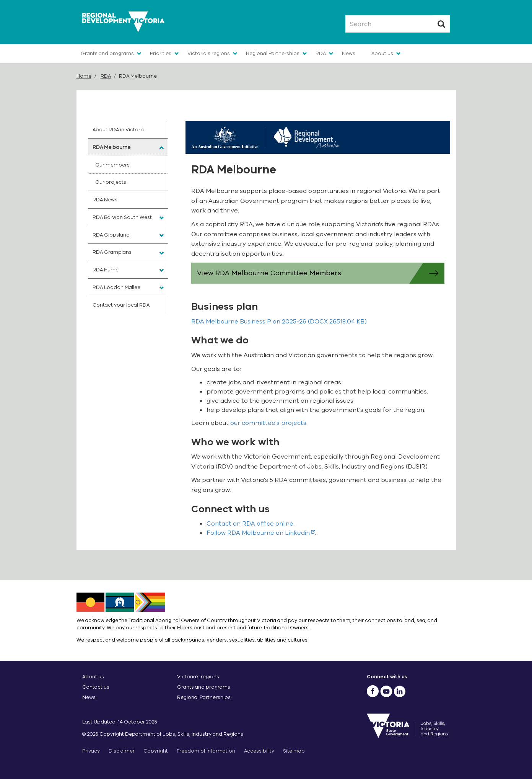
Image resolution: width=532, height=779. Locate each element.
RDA (321, 53)
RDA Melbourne (111, 147)
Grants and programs (107, 53)
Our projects (111, 182)
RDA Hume (106, 270)
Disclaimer (122, 751)
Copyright (156, 751)
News (349, 53)
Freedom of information (206, 751)
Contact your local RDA (121, 305)
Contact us (96, 687)
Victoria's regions (209, 53)
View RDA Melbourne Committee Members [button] (321, 273)
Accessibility (259, 751)
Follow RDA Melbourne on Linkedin (261, 533)
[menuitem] (128, 130)
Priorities (161, 53)
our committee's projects (268, 423)
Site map (294, 751)
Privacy (91, 751)
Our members (112, 165)
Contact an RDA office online (250, 524)
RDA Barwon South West (122, 217)
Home (84, 76)
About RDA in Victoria (119, 130)
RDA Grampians (112, 252)
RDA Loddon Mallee (116, 287)
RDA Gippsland (111, 235)
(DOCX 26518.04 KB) (279, 322)
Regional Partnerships (273, 53)
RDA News (105, 200)
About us (382, 53)
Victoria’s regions (198, 677)
